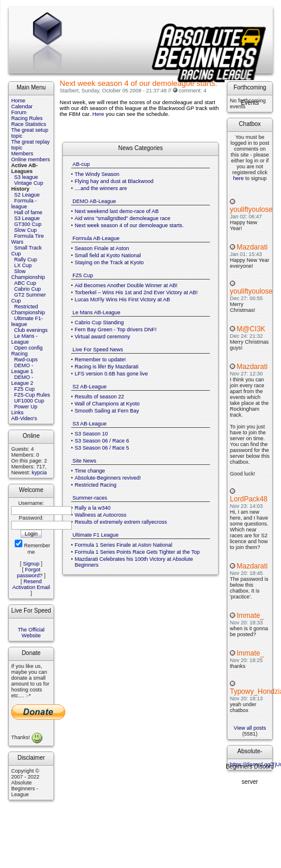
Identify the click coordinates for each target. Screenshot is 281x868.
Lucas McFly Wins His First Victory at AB (122, 300)
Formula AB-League (96, 238)
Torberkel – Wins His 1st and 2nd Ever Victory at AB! (136, 292)
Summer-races (90, 498)
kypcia (39, 473)
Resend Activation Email (31, 584)
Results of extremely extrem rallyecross (121, 522)
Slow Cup (26, 230)
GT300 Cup (28, 224)
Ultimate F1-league (27, 321)
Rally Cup (26, 260)
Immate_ (250, 616)
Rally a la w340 (93, 508)
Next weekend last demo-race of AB (117, 211)
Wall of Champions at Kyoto (107, 404)
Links (17, 413)
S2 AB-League (89, 387)
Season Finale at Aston (102, 248)
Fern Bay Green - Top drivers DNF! (116, 330)
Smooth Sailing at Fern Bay (107, 411)
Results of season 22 (99, 397)
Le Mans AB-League (96, 312)
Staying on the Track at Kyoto (109, 262)
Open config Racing (27, 351)
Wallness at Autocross (101, 515)
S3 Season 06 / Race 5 (102, 448)
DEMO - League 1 (22, 368)
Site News (84, 461)
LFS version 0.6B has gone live (111, 374)
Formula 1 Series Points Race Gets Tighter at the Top (137, 552)
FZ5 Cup (24, 389)
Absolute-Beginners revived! (108, 478)
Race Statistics (29, 124)
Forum (19, 112)
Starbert (69, 91)
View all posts (250, 728)
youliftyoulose (251, 209)
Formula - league (24, 204)
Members (22, 154)
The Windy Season (97, 174)
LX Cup (23, 265)
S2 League (27, 195)
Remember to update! (100, 360)
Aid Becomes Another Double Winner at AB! (126, 285)
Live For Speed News (98, 350)
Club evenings (31, 330)
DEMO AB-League (94, 201)
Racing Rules (27, 118)
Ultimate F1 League (96, 535)
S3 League (27, 218)
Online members (31, 159)
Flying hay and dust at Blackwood (114, 181)
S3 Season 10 (91, 434)
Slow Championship (28, 274)
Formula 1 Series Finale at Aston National (123, 545)
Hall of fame (28, 212)
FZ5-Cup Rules (32, 395)
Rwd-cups (26, 360)
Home (18, 101)
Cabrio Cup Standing (99, 322)
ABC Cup (25, 283)
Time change (90, 471)
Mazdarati (252, 247)
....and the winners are (101, 188)
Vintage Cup (29, 183)
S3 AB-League (89, 424)
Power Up (26, 407)
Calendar (22, 107)
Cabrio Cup (28, 289)
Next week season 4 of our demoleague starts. (129, 225)
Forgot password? (30, 573)
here (238, 178)
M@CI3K (251, 329)
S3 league (26, 177)
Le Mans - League (24, 339)
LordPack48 (249, 499)
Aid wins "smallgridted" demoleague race (123, 218)
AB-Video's (24, 418)
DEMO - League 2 (22, 380)
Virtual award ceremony (102, 337)
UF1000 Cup (29, 401)
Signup (31, 564)
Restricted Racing (96, 485)
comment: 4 (193, 91)
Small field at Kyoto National (108, 255)
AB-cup (81, 164)
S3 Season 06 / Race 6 (102, 441)
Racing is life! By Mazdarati (107, 367)
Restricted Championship (28, 310)
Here (98, 114)
